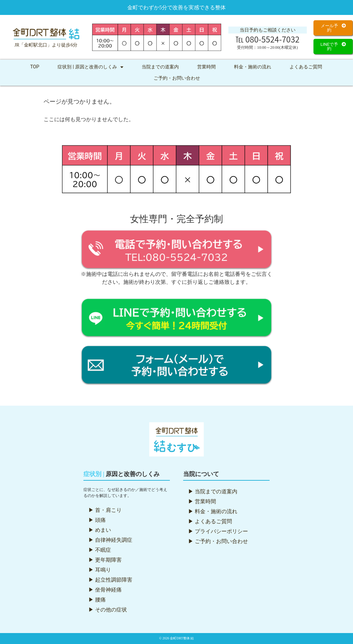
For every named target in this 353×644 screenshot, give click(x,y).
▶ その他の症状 (108, 610)
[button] (333, 28)
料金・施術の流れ (253, 67)
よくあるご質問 (306, 67)
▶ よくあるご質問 (210, 521)
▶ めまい (100, 530)
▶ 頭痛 (97, 520)
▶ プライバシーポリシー (218, 531)
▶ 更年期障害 (105, 560)
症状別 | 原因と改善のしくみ (90, 67)
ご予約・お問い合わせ (177, 78)
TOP (35, 67)
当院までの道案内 (160, 67)
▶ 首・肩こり (105, 510)
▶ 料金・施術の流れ (213, 511)
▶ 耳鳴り (100, 570)
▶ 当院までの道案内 (213, 491)
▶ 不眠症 (100, 550)
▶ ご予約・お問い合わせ (218, 541)
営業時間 (206, 67)
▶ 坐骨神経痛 (105, 590)
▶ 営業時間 (202, 501)
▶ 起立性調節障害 (110, 580)
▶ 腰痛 (97, 600)
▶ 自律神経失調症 (110, 540)
